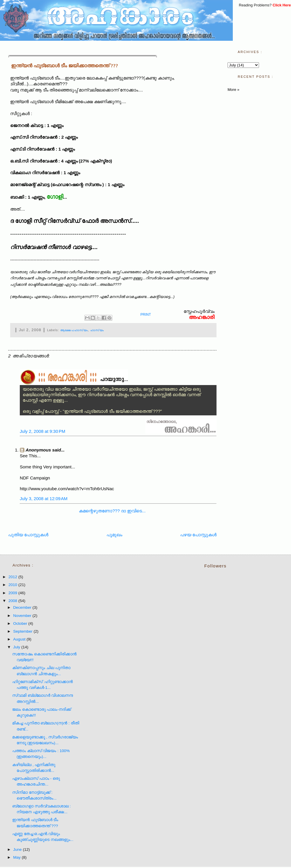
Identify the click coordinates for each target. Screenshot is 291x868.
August (20, 639)
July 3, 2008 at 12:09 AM (44, 499)
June (18, 850)
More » (233, 90)
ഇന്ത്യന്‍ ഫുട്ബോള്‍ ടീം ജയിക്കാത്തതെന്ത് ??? (64, 66)
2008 (13, 601)
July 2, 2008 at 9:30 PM (42, 431)
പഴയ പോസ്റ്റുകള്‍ (198, 535)
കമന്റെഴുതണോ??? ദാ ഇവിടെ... (112, 511)
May (17, 857)
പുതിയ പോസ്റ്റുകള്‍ (28, 535)
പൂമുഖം (114, 535)
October (21, 623)
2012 (13, 577)
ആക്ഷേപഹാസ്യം (74, 330)
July (17, 647)
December (23, 607)
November (23, 616)
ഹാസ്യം (97, 330)
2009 (13, 593)
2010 (13, 585)
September (23, 631)
